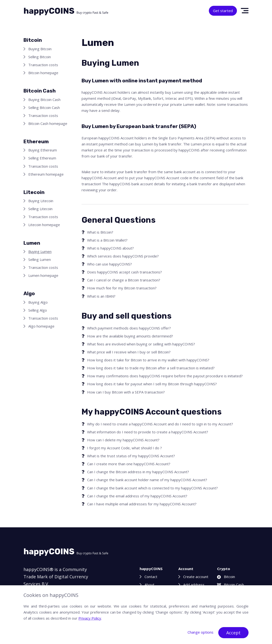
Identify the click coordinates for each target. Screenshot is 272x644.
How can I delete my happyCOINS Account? (123, 440)
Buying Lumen (40, 251)
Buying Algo (38, 302)
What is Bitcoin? (100, 232)
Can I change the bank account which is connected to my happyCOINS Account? (152, 488)
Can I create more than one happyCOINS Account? (129, 464)
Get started (223, 11)
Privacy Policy (90, 618)
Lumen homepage (43, 275)
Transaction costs (43, 65)
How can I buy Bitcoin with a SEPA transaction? (126, 392)
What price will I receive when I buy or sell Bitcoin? (129, 352)
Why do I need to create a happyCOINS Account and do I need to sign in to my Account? (160, 424)
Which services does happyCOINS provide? (123, 256)
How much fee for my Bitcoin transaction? (122, 288)
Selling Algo (38, 310)
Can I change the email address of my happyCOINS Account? (137, 496)
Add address (194, 585)
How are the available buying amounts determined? (130, 336)
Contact (151, 577)
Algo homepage (41, 326)
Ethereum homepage (46, 174)
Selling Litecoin (40, 209)
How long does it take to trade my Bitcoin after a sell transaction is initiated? (151, 368)
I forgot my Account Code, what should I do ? (125, 448)
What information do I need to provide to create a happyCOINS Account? (148, 432)
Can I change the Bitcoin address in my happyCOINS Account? (138, 472)
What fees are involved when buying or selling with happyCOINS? (141, 344)
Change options (200, 632)
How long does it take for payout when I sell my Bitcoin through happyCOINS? (152, 384)
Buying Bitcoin (40, 49)
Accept (233, 633)
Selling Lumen (40, 259)
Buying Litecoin (41, 201)
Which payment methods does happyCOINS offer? (129, 328)
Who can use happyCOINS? (110, 264)
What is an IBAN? (101, 296)
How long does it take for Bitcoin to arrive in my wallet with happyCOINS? (148, 360)
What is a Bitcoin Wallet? (107, 240)
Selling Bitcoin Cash (44, 107)
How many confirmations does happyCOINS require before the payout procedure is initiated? (165, 376)
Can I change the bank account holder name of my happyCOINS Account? (147, 480)
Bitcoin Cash (230, 585)
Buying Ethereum (43, 150)
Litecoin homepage (44, 225)
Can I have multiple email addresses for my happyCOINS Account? (142, 504)
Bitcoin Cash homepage (48, 123)
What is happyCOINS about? (110, 248)
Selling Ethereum (42, 158)
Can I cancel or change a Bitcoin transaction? (124, 280)
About (149, 585)
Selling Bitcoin (40, 57)
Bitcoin (226, 577)
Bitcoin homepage (43, 73)
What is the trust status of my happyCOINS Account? (131, 456)
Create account (196, 577)
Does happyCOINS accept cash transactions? (125, 272)
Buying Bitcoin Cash (44, 100)
